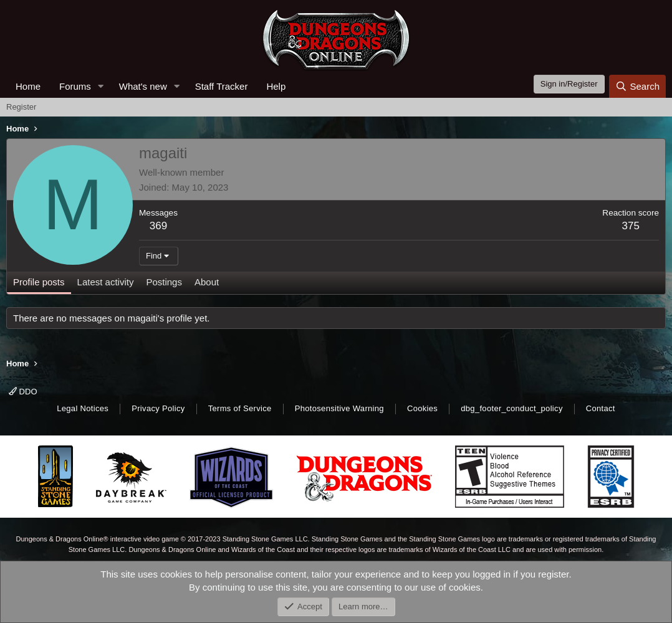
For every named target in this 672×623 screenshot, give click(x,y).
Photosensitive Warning (339, 408)
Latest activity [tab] (106, 282)
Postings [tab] (164, 282)
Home (28, 86)
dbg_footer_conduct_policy (512, 408)
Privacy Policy (158, 408)
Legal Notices (83, 408)
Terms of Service (240, 408)
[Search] (637, 86)
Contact (601, 408)
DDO (23, 392)
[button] (101, 86)
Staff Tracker (222, 86)
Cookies (422, 408)
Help (276, 86)
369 (158, 226)
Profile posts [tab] (39, 282)
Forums (75, 86)
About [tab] (207, 282)
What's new (143, 86)
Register (21, 107)
